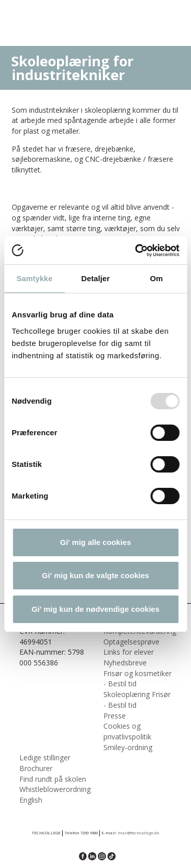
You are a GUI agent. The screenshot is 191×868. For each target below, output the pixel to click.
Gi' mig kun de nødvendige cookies (95, 609)
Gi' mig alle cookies (95, 542)
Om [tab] (157, 278)
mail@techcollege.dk (139, 833)
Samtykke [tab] (34, 278)
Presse (115, 716)
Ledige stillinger (45, 758)
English (31, 800)
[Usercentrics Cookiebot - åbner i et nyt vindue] (136, 251)
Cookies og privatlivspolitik (127, 731)
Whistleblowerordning (55, 789)
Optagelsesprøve (131, 642)
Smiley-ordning (128, 747)
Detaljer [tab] (96, 278)
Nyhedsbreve (125, 663)
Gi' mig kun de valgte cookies (95, 575)
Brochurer (36, 768)
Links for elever (129, 652)
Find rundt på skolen (53, 779)
